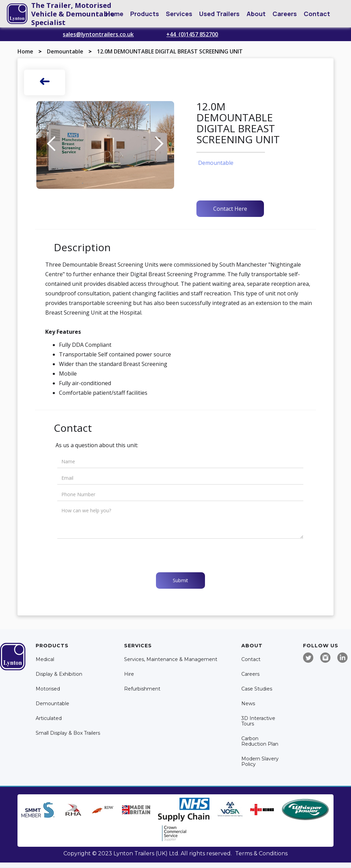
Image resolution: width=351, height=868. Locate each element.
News (248, 704)
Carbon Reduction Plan (260, 741)
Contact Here (230, 209)
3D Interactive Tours (258, 721)
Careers (285, 14)
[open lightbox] (105, 145)
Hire (129, 674)
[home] (17, 14)
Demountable (65, 51)
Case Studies (257, 689)
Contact (317, 14)
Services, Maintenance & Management (171, 659)
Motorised (48, 689)
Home (114, 14)
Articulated (49, 718)
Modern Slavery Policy (260, 762)
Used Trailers (219, 14)
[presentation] (109, 555)
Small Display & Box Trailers (68, 733)
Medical (45, 659)
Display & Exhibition (59, 674)
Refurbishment (142, 689)
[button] (145, 14)
